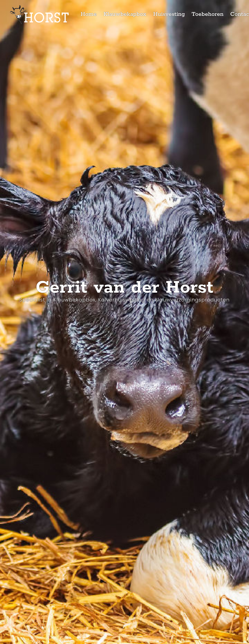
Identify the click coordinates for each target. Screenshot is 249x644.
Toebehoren (208, 14)
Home (89, 14)
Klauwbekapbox (125, 14)
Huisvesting (169, 14)
